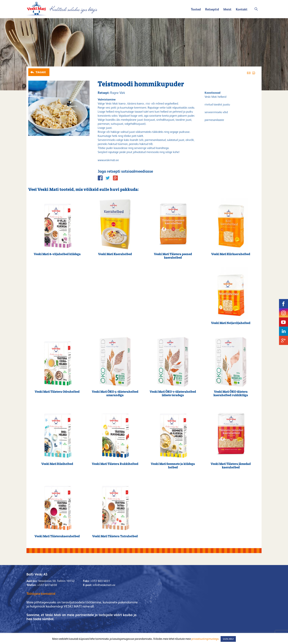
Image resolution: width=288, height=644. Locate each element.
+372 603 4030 (47, 585)
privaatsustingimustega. (205, 639)
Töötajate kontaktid (41, 594)
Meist (227, 9)
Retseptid (212, 9)
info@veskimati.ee (104, 585)
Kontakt (242, 9)
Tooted (196, 9)
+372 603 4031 (100, 581)
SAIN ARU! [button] (228, 639)
